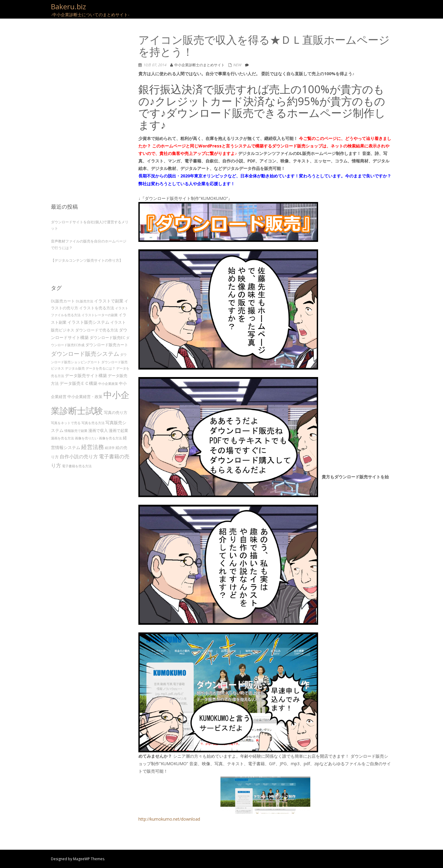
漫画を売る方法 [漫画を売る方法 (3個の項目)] (62, 438)
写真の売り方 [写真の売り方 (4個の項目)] (116, 412)
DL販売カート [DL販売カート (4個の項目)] (63, 301)
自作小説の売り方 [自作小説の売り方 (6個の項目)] (79, 456)
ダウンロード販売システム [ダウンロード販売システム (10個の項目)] (85, 354)
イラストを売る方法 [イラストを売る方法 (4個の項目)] (97, 308)
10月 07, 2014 (155, 65)
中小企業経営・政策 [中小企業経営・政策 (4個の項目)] (85, 397)
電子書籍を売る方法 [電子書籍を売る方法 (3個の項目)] (77, 466)
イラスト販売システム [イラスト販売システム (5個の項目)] (88, 322)
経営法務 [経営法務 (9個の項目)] (93, 447)
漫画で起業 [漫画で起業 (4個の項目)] (118, 430)
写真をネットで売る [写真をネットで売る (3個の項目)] (66, 423)
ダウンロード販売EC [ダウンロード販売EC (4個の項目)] (107, 337)
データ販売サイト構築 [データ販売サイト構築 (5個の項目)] (86, 375)
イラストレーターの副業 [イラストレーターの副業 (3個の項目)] (100, 315)
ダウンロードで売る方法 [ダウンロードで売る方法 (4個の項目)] (97, 330)
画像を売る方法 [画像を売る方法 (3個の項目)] (110, 438)
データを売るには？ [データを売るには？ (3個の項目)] (100, 368)
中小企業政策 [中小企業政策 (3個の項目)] (108, 384)
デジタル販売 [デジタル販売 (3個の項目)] (75, 368)
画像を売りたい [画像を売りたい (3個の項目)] (86, 438)
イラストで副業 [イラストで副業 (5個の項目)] (109, 301)
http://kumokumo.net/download (224, 799)
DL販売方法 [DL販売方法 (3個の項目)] (84, 301)
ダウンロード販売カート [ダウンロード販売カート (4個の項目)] (107, 345)
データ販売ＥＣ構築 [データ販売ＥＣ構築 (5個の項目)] (78, 383)
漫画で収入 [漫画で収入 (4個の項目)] (98, 430)
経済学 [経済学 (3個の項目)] (110, 448)
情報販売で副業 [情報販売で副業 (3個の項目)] (76, 431)
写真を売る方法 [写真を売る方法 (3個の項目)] (93, 423)
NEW (237, 65)
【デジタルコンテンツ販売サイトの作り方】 (87, 260)
